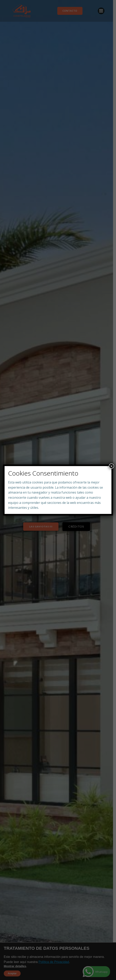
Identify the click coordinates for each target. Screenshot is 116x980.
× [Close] (111, 466)
